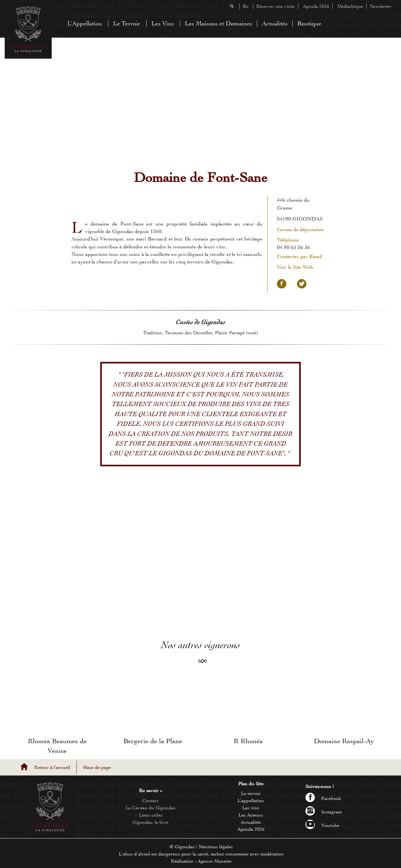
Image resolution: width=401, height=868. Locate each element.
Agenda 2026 (316, 6)
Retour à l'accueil (52, 767)
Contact (150, 801)
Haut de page (97, 767)
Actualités (275, 23)
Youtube (322, 825)
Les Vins (163, 23)
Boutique (309, 23)
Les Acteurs (251, 815)
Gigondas (185, 847)
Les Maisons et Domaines (219, 23)
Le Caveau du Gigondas (151, 808)
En (246, 6)
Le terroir (251, 793)
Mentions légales (216, 847)
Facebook (323, 798)
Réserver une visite (276, 6)
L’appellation (251, 801)
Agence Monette (214, 861)
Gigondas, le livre (151, 822)
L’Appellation (85, 23)
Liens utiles (151, 815)
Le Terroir (127, 23)
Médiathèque (350, 6)
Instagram (324, 812)
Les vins (251, 808)
